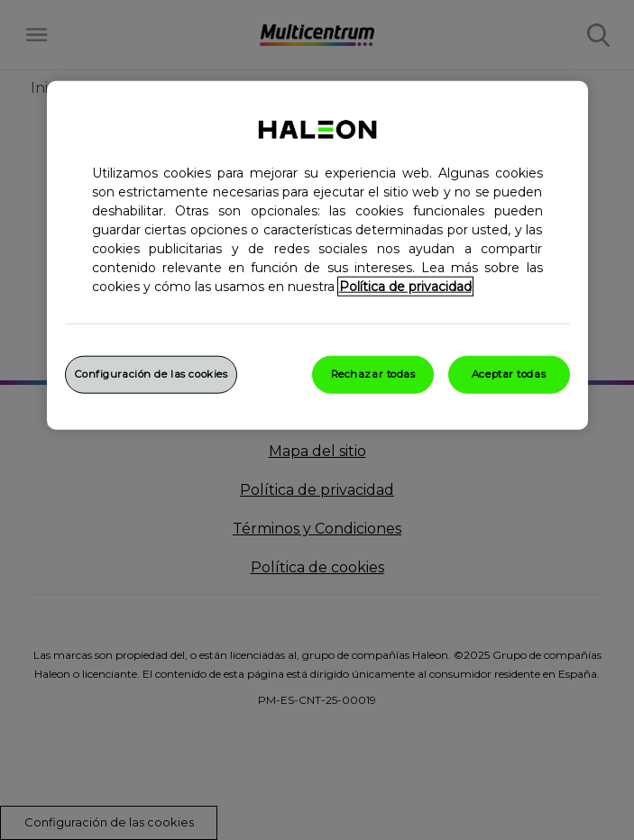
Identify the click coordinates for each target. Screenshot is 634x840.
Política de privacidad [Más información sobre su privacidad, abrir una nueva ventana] (405, 286)
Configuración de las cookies (152, 373)
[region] (317, 255)
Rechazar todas (373, 373)
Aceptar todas (509, 373)
